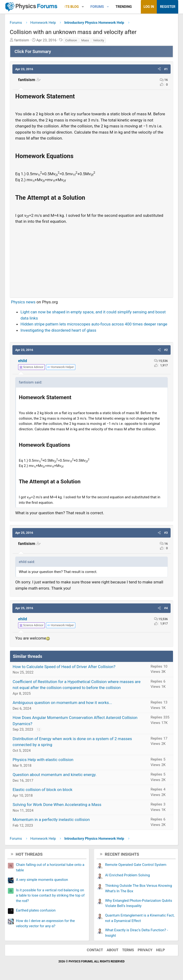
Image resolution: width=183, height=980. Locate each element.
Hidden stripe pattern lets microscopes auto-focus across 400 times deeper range (94, 324)
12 (39, 730)
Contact (95, 950)
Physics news (23, 302)
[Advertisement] (91, 259)
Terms (128, 950)
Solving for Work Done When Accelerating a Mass (57, 805)
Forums (97, 7)
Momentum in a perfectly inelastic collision (51, 820)
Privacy (145, 950)
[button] (83, 7)
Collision (71, 40)
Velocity (99, 40)
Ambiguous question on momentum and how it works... (62, 703)
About (113, 950)
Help (160, 950)
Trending (124, 7)
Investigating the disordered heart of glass (58, 330)
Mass (85, 40)
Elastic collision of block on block (43, 790)
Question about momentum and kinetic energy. (55, 775)
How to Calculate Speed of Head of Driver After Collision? (64, 667)
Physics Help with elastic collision (43, 760)
